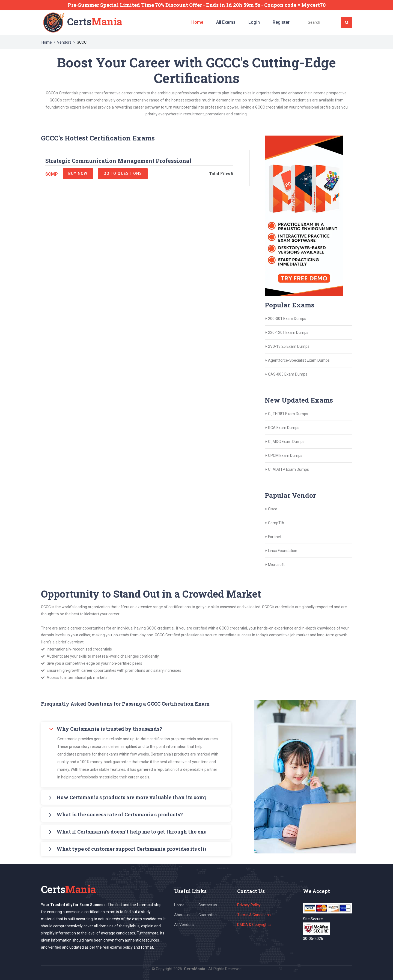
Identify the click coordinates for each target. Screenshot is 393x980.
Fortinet (275, 537)
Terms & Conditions (254, 915)
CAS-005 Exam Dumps (288, 374)
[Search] (347, 22)
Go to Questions (123, 173)
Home (197, 22)
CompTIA (276, 523)
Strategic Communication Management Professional (118, 161)
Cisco (273, 509)
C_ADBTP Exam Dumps (288, 469)
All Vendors (184, 925)
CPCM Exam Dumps (285, 455)
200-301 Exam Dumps (287, 319)
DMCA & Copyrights (254, 925)
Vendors (64, 42)
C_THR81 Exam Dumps (288, 414)
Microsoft (276, 565)
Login (254, 22)
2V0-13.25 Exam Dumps (289, 346)
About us (182, 915)
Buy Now (78, 173)
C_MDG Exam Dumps (286, 442)
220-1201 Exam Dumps (288, 332)
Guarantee (208, 915)
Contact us (208, 905)
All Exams (226, 22)
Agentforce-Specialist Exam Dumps (299, 360)
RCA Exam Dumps (284, 428)
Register (281, 22)
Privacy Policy (249, 905)
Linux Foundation (283, 551)
